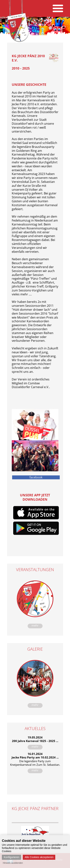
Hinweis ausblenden (13, 863)
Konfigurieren (11, 857)
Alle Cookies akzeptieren (39, 857)
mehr (35, 625)
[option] (35, 831)
